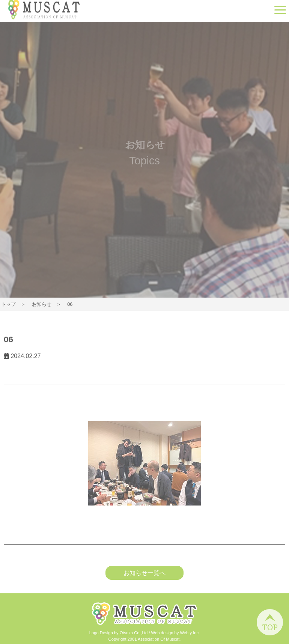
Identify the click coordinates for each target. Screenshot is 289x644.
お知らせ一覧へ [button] (144, 573)
